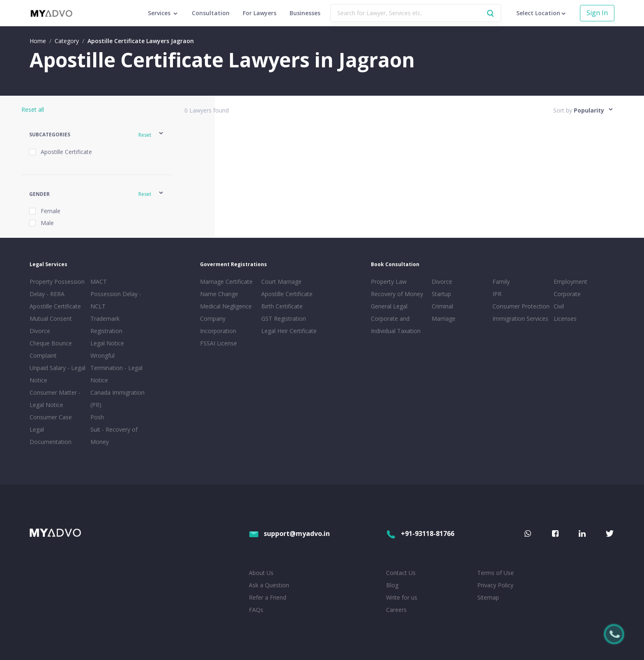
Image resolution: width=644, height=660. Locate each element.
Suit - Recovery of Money (114, 436)
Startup (441, 294)
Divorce (442, 282)
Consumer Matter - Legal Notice (55, 399)
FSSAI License (218, 343)
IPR (497, 294)
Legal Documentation (51, 436)
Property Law (389, 282)
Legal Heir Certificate (289, 331)
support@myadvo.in (289, 534)
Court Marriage (281, 282)
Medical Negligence (226, 306)
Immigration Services (520, 319)
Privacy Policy (495, 585)
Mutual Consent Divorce (51, 325)
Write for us (402, 597)
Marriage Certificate (226, 282)
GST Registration (284, 319)
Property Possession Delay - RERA (57, 288)
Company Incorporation (218, 325)
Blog (392, 585)
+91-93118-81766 (420, 534)
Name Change (219, 294)
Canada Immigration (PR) (117, 399)
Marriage (444, 319)
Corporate (567, 294)
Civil (559, 306)
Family (501, 282)
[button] (97, 135)
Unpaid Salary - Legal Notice (57, 374)
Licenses (565, 319)
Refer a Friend (268, 597)
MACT (99, 282)
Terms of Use (496, 573)
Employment (570, 282)
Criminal (442, 306)
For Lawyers (260, 13)
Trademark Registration (106, 325)
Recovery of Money (397, 294)
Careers (396, 610)
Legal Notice (107, 343)
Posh (97, 417)
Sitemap (488, 597)
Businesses (305, 13)
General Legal (389, 306)
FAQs (256, 610)
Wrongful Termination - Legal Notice (116, 368)
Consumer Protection (521, 306)
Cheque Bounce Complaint (51, 349)
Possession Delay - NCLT (116, 300)
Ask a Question (269, 585)
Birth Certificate (282, 306)
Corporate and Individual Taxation (396, 325)
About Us (261, 573)
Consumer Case (51, 417)
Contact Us (401, 573)
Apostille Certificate (55, 306)
